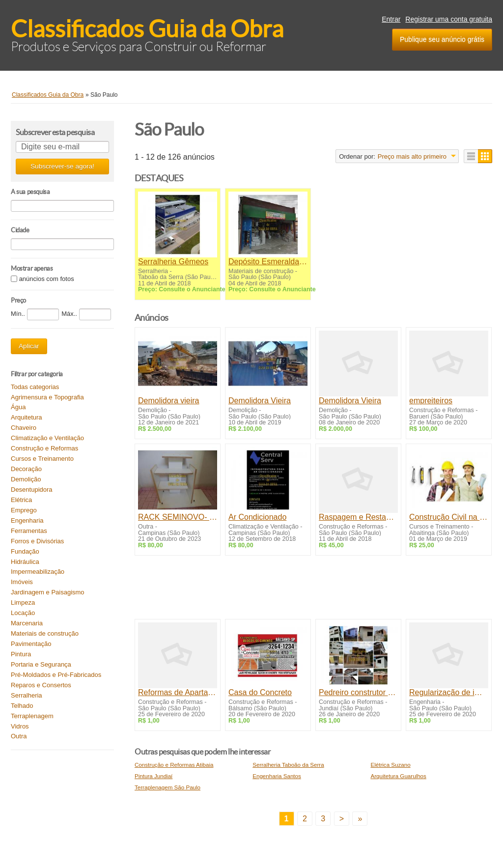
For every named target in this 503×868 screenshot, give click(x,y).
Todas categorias (35, 387)
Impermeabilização (38, 572)
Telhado (22, 706)
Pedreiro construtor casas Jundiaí (358, 692)
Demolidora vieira (169, 401)
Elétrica (21, 500)
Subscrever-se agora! (62, 166)
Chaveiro (24, 428)
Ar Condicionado (257, 517)
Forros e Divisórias (37, 541)
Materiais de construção (45, 633)
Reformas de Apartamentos (178, 692)
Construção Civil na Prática (449, 517)
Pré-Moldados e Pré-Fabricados (56, 675)
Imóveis (22, 582)
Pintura (21, 654)
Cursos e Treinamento (42, 459)
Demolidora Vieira (260, 401)
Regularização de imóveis (449, 692)
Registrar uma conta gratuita (449, 19)
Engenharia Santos (277, 776)
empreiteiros (431, 401)
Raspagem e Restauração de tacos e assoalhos (358, 517)
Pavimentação (31, 644)
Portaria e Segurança (41, 664)
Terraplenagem (32, 716)
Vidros (20, 726)
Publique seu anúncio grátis (442, 39)
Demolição (26, 479)
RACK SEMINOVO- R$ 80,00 (178, 517)
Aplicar (29, 346)
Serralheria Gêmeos (173, 262)
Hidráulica (25, 562)
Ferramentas (29, 531)
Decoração (26, 469)
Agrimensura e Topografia (47, 397)
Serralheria (27, 695)
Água (18, 407)
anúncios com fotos (47, 279)
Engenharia (27, 520)
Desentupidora (32, 490)
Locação (23, 613)
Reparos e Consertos (41, 685)
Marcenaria (27, 623)
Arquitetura (27, 417)
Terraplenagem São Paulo (168, 787)
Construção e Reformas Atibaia (174, 765)
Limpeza (23, 602)
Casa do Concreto (260, 692)
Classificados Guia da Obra (147, 29)
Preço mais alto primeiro (412, 156)
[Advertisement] (313, 589)
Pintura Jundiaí (154, 776)
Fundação (25, 551)
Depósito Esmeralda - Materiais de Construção (268, 262)
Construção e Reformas (44, 448)
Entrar (391, 19)
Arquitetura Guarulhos (398, 776)
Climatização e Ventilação (47, 438)
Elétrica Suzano (390, 765)
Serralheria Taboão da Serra (288, 765)
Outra (19, 736)
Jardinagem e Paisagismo (48, 592)
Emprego (24, 510)
